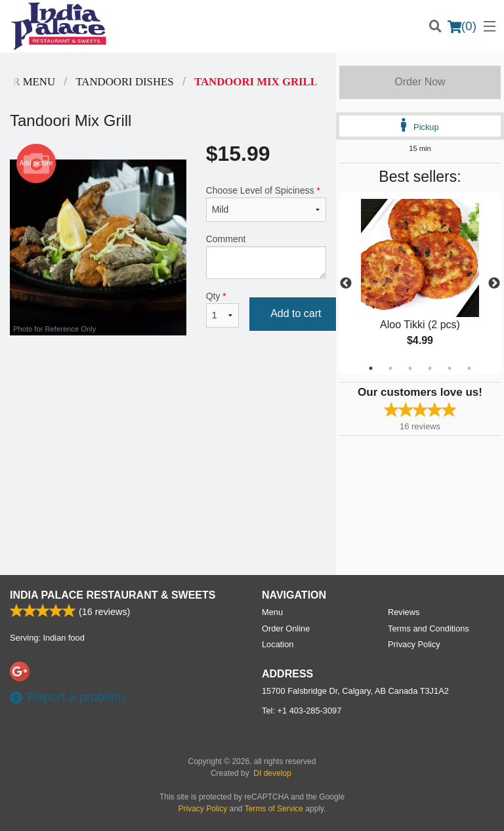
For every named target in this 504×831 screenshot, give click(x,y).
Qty (222, 309)
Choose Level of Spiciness (266, 203)
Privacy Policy (414, 644)
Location (278, 644)
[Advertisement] (168, 387)
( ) (462, 26)
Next (494, 284)
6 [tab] (469, 368)
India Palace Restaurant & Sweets (113, 595)
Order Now (420, 82)
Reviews (404, 612)
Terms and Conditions (429, 629)
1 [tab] (371, 368)
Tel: (302, 711)
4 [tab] (430, 368)
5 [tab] (450, 368)
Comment (266, 256)
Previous (346, 284)
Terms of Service (274, 809)
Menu (272, 612)
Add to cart (296, 313)
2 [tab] (390, 368)
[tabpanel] (420, 284)
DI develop (272, 773)
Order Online (286, 629)
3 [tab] (410, 368)
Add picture (36, 163)
